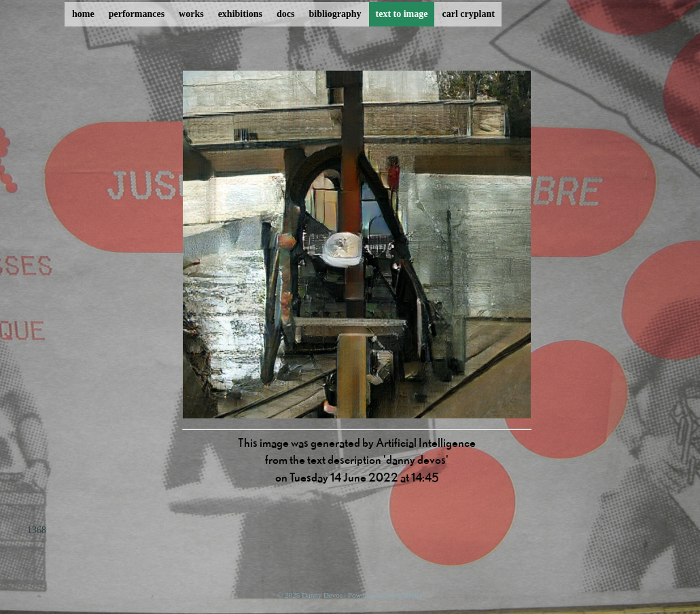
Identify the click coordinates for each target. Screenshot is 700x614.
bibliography (335, 14)
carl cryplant (468, 14)
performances (137, 14)
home (83, 14)
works (191, 14)
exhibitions (240, 14)
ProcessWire (404, 595)
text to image (402, 14)
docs (285, 14)
